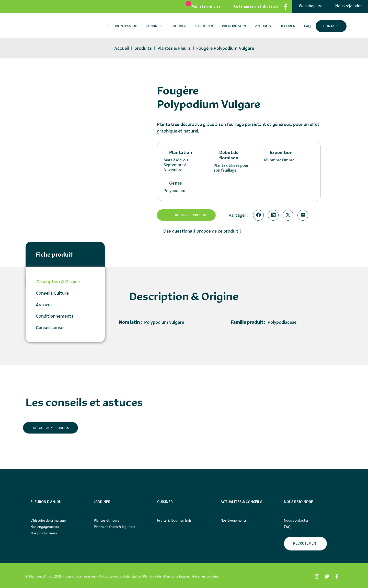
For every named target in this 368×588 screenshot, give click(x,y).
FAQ (287, 527)
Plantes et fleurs (107, 521)
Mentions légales (177, 577)
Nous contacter (296, 521)
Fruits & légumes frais (174, 521)
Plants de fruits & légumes (114, 527)
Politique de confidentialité (120, 577)
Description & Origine (58, 281)
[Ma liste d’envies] (200, 6)
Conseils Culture (52, 293)
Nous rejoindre (348, 6)
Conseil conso (50, 327)
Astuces (44, 304)
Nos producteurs (44, 533)
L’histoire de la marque (48, 521)
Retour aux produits (52, 428)
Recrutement (306, 544)
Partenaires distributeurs (255, 6)
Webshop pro (311, 6)
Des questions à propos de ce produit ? (202, 231)
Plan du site (152, 577)
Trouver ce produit (191, 215)
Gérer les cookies (205, 577)
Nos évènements (234, 521)
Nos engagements (45, 527)
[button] (306, 91)
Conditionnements (55, 316)
